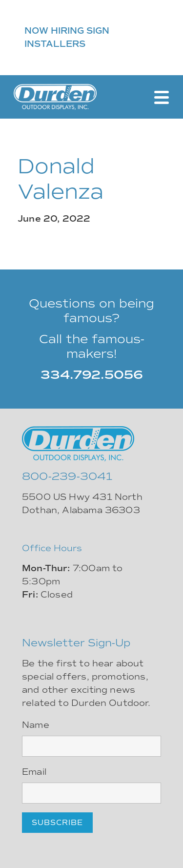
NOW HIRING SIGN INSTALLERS (67, 37)
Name (36, 725)
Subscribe (57, 823)
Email (34, 772)
